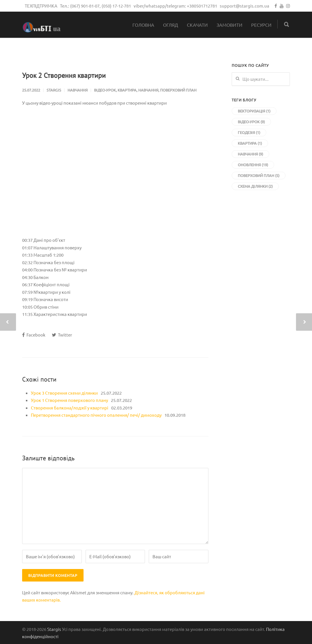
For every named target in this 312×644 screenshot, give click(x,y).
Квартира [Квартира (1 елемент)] (250, 143)
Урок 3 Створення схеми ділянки (64, 393)
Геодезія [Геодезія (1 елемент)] (249, 132)
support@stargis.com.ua (244, 6)
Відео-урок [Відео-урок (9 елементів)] (251, 122)
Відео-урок (105, 90)
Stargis (54, 629)
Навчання (78, 90)
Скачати (197, 25)
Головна (143, 25)
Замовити (229, 25)
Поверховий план (178, 90)
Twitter (62, 335)
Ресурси (261, 25)
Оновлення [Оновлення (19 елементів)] (253, 165)
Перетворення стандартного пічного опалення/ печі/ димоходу (96, 415)
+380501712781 (202, 6)
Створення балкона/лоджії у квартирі (70, 408)
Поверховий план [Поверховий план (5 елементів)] (259, 175)
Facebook (34, 335)
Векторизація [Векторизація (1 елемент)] (254, 111)
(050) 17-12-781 (116, 6)
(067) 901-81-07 (85, 6)
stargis (54, 90)
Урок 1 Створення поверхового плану (69, 400)
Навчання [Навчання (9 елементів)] (250, 154)
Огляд (171, 25)
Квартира (127, 90)
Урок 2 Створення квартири (64, 75)
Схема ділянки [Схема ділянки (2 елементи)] (255, 186)
